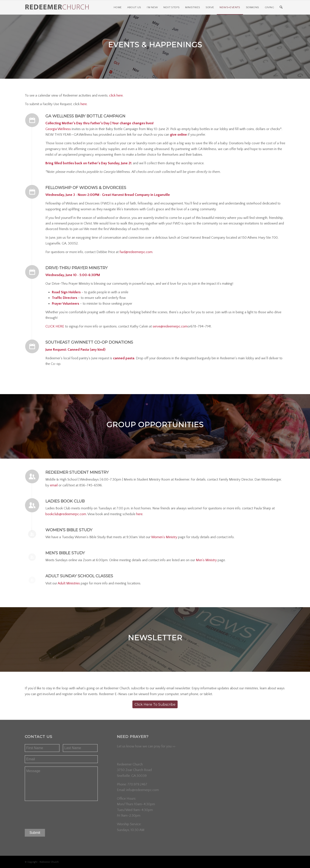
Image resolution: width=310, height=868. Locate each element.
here (84, 104)
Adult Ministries (69, 583)
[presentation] (57, 814)
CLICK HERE (55, 326)
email (54, 485)
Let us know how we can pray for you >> (146, 746)
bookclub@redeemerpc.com (66, 514)
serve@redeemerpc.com (170, 326)
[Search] (281, 7)
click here (116, 95)
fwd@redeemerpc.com (136, 252)
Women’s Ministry (164, 537)
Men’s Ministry (206, 560)
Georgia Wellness (58, 129)
